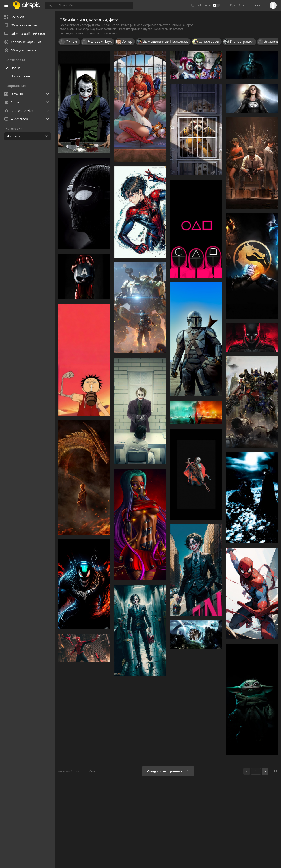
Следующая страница (168, 771)
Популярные (20, 76)
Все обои (14, 17)
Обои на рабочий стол (25, 34)
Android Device (19, 111)
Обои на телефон (21, 25)
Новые (16, 68)
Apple (12, 102)
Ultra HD (14, 94)
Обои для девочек (21, 50)
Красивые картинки (23, 42)
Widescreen (16, 119)
